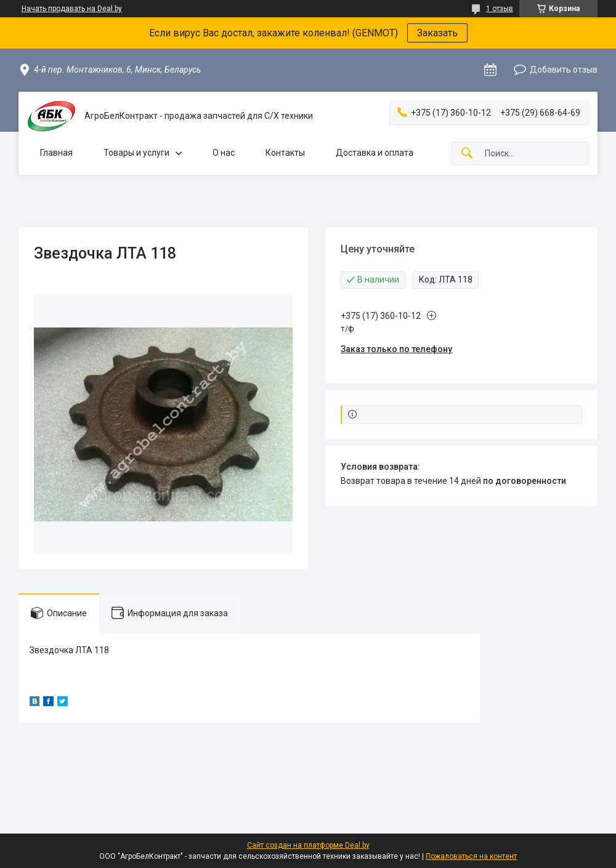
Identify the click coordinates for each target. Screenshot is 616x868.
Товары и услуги (136, 153)
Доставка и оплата (375, 153)
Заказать (437, 33)
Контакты (285, 153)
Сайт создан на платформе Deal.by (308, 845)
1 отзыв (500, 9)
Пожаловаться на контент (471, 856)
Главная (56, 153)
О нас (224, 153)
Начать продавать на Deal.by (72, 9)
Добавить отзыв (564, 70)
